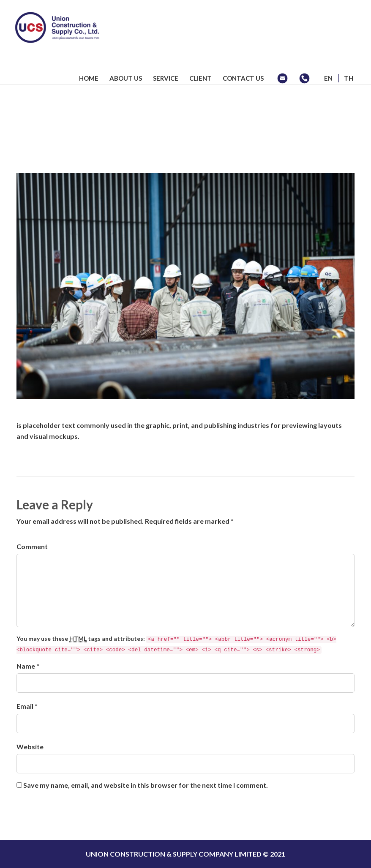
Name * (28, 666)
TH (349, 78)
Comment (32, 546)
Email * (27, 706)
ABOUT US (126, 78)
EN (328, 78)
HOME (89, 78)
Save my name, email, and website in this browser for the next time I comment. (146, 785)
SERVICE (166, 78)
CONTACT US (243, 78)
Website (30, 747)
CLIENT (201, 78)
